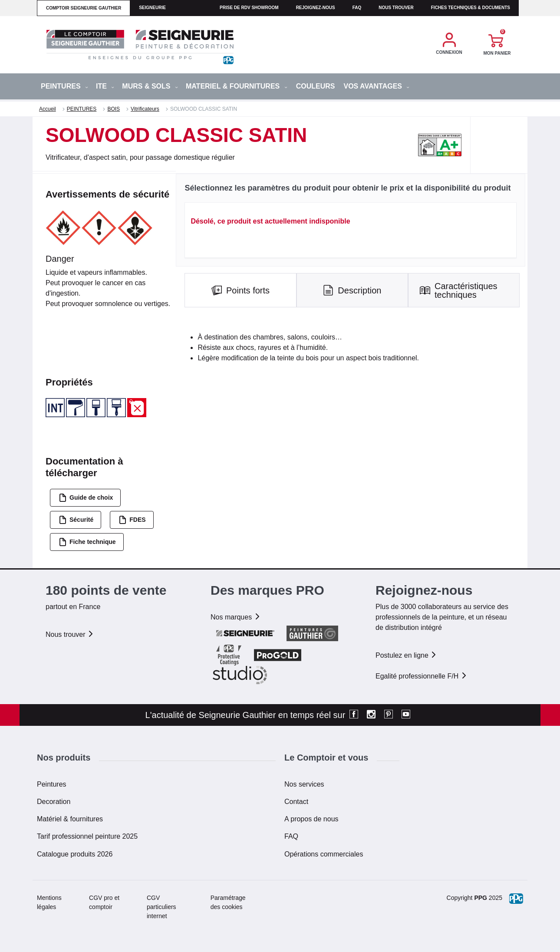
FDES (132, 520)
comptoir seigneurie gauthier (84, 8)
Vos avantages (376, 86)
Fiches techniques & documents (471, 8)
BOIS (114, 109)
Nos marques (236, 617)
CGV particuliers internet (161, 907)
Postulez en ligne (406, 655)
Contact (296, 802)
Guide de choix (86, 498)
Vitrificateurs (145, 109)
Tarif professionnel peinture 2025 (87, 836)
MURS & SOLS (150, 86)
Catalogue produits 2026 (75, 854)
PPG (481, 898)
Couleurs (316, 86)
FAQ (291, 836)
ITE (105, 86)
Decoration (54, 802)
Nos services (304, 784)
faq (357, 8)
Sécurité (76, 520)
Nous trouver (396, 8)
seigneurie (152, 8)
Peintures (52, 784)
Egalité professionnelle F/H (422, 676)
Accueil (48, 109)
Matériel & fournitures (70, 819)
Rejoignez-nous (316, 8)
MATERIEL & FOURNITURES (237, 86)
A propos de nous (311, 819)
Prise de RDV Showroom (249, 8)
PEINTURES (64, 86)
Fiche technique (87, 542)
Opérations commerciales (324, 854)
